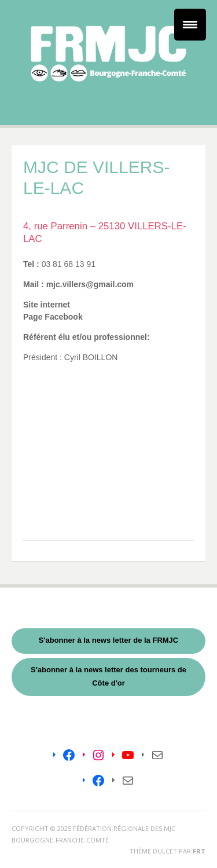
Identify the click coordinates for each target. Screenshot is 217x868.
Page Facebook (53, 317)
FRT (199, 851)
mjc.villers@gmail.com (89, 284)
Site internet (47, 305)
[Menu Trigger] (190, 25)
